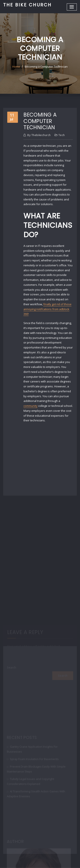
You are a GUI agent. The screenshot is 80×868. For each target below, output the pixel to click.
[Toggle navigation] (72, 7)
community (31, 406)
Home (16, 67)
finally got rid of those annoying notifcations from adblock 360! (47, 309)
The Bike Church (27, 5)
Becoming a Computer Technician (46, 67)
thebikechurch (39, 135)
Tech (62, 135)
